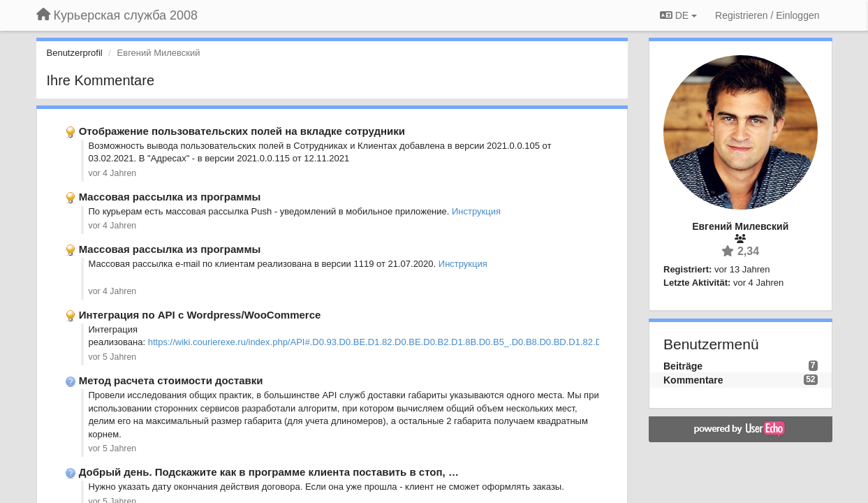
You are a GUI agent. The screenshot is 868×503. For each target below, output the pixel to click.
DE (678, 15)
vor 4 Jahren (113, 173)
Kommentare (693, 380)
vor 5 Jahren (113, 357)
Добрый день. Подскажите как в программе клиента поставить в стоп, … (269, 472)
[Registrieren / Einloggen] (767, 15)
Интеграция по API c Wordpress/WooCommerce (200, 315)
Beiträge (683, 366)
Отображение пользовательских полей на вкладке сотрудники (242, 131)
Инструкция (476, 211)
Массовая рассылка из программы (170, 197)
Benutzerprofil (75, 53)
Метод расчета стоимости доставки (171, 380)
